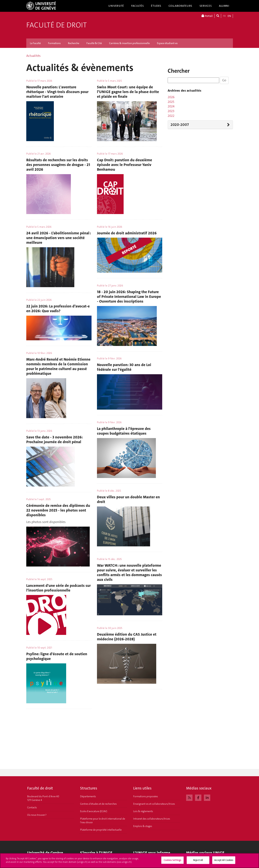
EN (229, 16)
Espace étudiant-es (167, 43)
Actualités (33, 56)
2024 (171, 106)
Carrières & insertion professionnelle (129, 43)
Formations (54, 43)
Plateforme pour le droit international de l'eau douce (103, 820)
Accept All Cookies (224, 862)
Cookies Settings (172, 862)
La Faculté (35, 43)
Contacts (32, 807)
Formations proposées (146, 796)
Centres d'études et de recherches (98, 804)
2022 (171, 116)
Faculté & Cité (94, 43)
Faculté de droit (57, 25)
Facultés (138, 6)
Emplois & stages (143, 826)
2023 (171, 111)
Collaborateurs (180, 6)
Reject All (198, 862)
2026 (171, 97)
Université (116, 6)
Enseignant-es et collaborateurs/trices (154, 804)
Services (206, 6)
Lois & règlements (143, 811)
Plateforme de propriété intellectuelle (101, 830)
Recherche (74, 43)
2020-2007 (180, 125)
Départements (88, 796)
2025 (171, 102)
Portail (207, 16)
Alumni (224, 6)
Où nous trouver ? (37, 815)
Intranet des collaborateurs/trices (152, 819)
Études (156, 6)
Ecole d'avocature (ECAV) (94, 811)
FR (224, 16)
